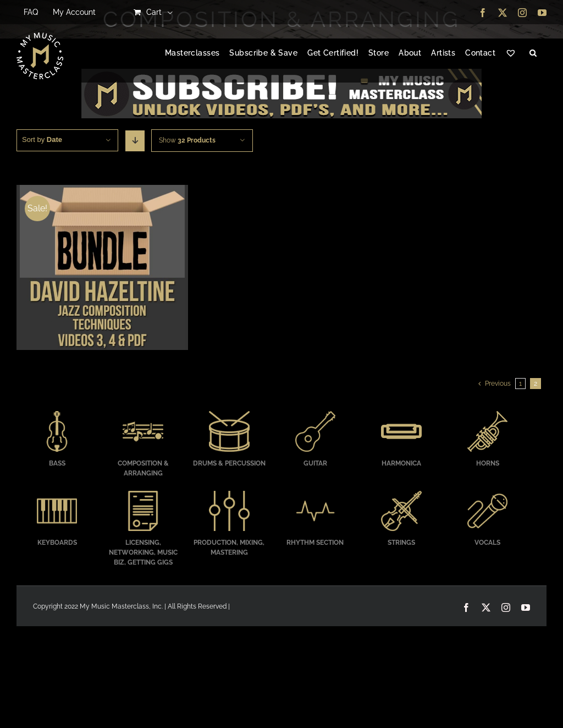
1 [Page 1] (520, 384)
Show (187, 140)
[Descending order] (135, 141)
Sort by (42, 139)
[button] (533, 53)
